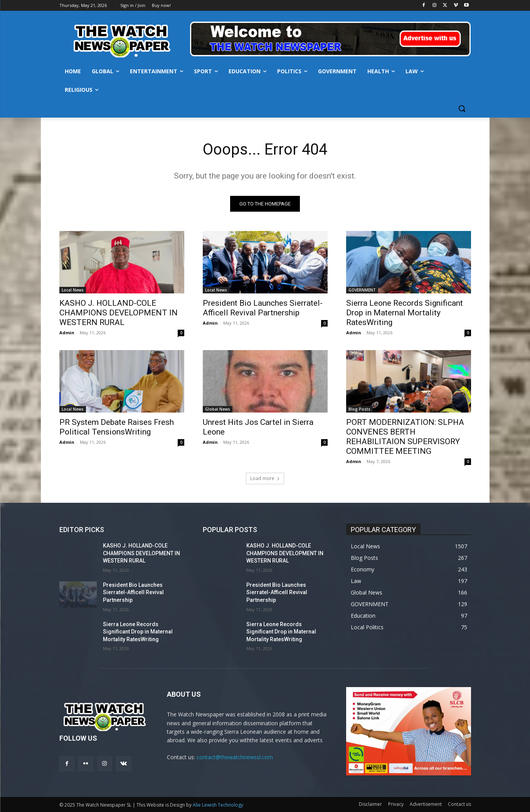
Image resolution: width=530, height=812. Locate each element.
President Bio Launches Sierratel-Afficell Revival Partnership (263, 308)
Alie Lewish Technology (218, 805)
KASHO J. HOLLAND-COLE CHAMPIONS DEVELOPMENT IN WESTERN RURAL (119, 313)
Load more (265, 478)
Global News (218, 409)
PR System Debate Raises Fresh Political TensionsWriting (117, 427)
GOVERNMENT (362, 290)
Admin (67, 333)
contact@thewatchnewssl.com (235, 757)
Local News (73, 290)
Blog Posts (359, 409)
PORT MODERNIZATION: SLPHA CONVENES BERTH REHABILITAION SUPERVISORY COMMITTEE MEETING (405, 437)
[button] (462, 108)
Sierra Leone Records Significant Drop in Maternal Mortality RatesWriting (405, 313)
